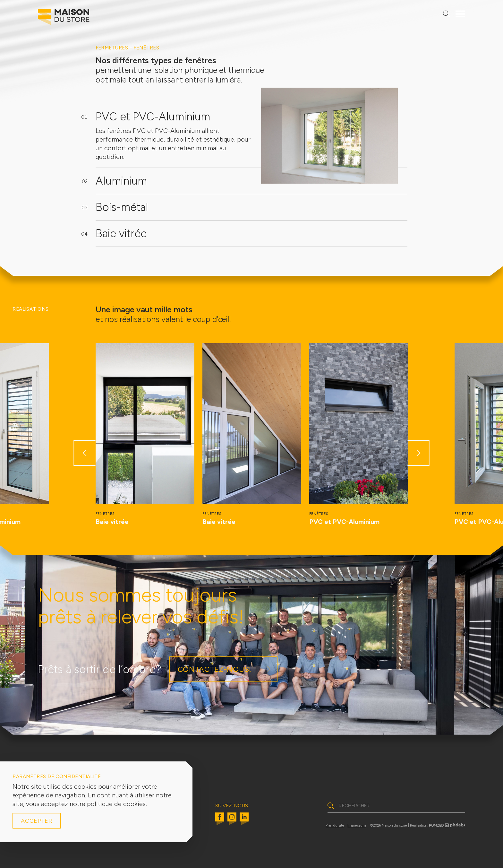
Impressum (357, 825)
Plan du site (335, 825)
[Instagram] (232, 821)
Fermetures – (115, 48)
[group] (145, 435)
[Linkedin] (244, 821)
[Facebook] (220, 821)
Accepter (37, 821)
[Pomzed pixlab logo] (447, 826)
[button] (85, 453)
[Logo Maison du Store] (64, 19)
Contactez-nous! (215, 669)
